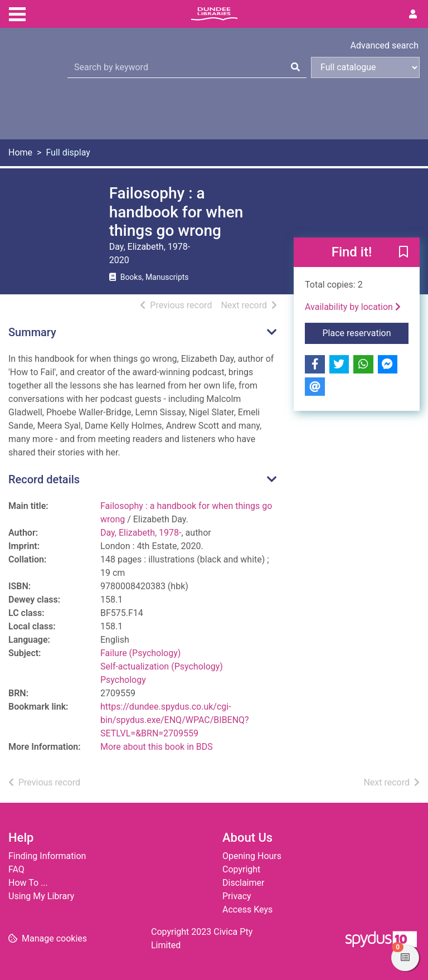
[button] (403, 253)
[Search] (295, 67)
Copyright (241, 869)
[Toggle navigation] (17, 13)
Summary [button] (32, 332)
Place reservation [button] (366, 332)
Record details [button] (44, 479)
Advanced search (385, 45)
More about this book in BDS (157, 747)
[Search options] (365, 67)
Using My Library (41, 896)
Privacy (237, 896)
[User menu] (413, 14)
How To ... (28, 883)
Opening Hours (252, 856)
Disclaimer (243, 883)
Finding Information (47, 856)
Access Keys (247, 909)
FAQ (16, 869)
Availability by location (353, 307)
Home (20, 152)
